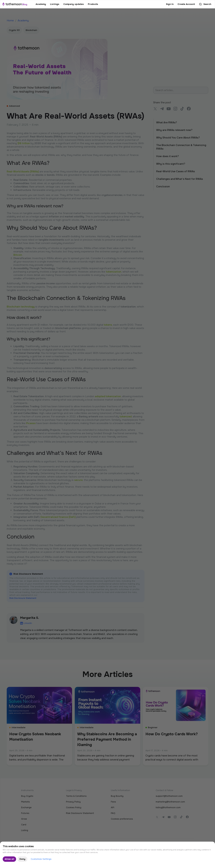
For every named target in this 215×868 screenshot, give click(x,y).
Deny (22, 859)
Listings (55, 4)
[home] (15, 4)
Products (93, 4)
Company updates (74, 4)
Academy (41, 4)
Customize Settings (41, 859)
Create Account (186, 4)
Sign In (170, 4)
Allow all (9, 859)
